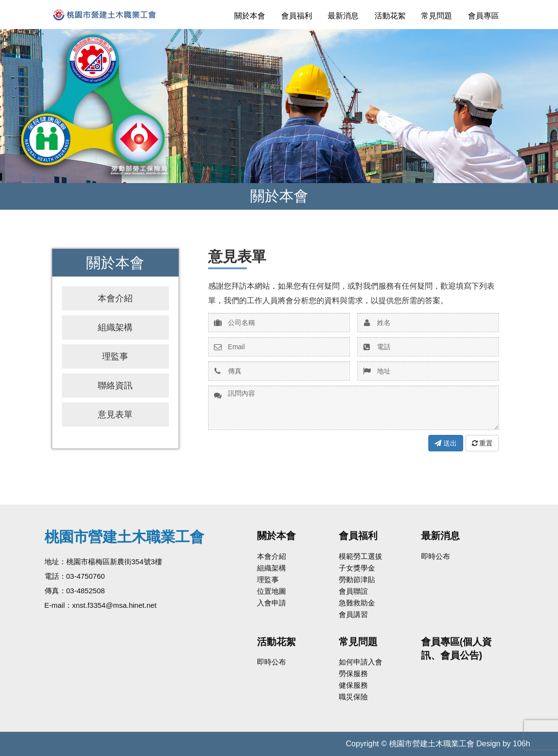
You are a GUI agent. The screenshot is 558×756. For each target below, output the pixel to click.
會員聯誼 (353, 591)
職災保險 (353, 697)
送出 (446, 443)
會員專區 (483, 16)
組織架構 (115, 327)
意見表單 (115, 415)
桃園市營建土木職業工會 (120, 15)
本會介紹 (115, 298)
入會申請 (271, 603)
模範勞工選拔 (361, 556)
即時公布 (436, 556)
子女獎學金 (357, 568)
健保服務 (353, 685)
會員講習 (353, 614)
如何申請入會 (361, 662)
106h (522, 744)
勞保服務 (353, 673)
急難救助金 (357, 603)
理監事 (115, 356)
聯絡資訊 (115, 386)
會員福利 (297, 16)
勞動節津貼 (357, 579)
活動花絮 (390, 16)
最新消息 (343, 16)
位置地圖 (271, 591)
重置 (483, 443)
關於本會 (250, 16)
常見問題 (437, 16)
